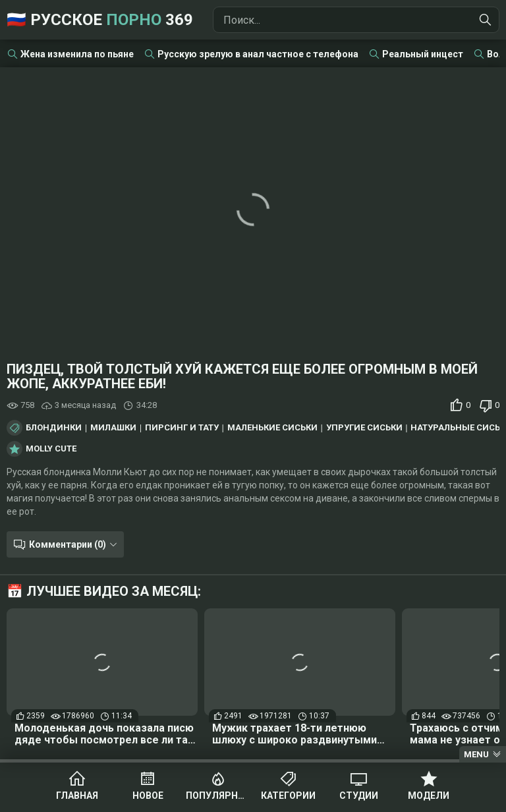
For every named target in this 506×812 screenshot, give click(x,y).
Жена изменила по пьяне (77, 54)
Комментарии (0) (68, 544)
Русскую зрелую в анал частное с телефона (258, 54)
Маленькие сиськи (272, 428)
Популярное (218, 796)
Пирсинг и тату (182, 428)
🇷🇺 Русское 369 (100, 20)
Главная (77, 796)
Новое (148, 796)
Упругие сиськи (364, 428)
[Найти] (486, 20)
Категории (288, 796)
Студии (359, 796)
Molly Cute (51, 449)
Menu (476, 754)
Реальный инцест (423, 54)
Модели (429, 796)
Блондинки (54, 428)
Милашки (113, 428)
